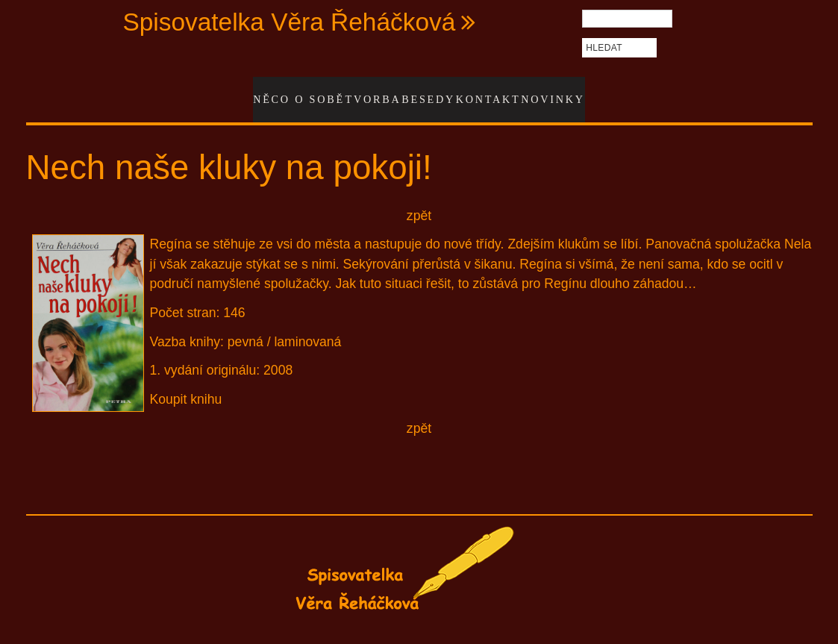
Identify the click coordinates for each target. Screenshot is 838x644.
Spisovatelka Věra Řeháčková (289, 22)
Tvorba (366, 92)
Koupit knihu (186, 384)
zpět (419, 200)
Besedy (425, 92)
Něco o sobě (293, 92)
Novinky (555, 92)
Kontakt (488, 92)
